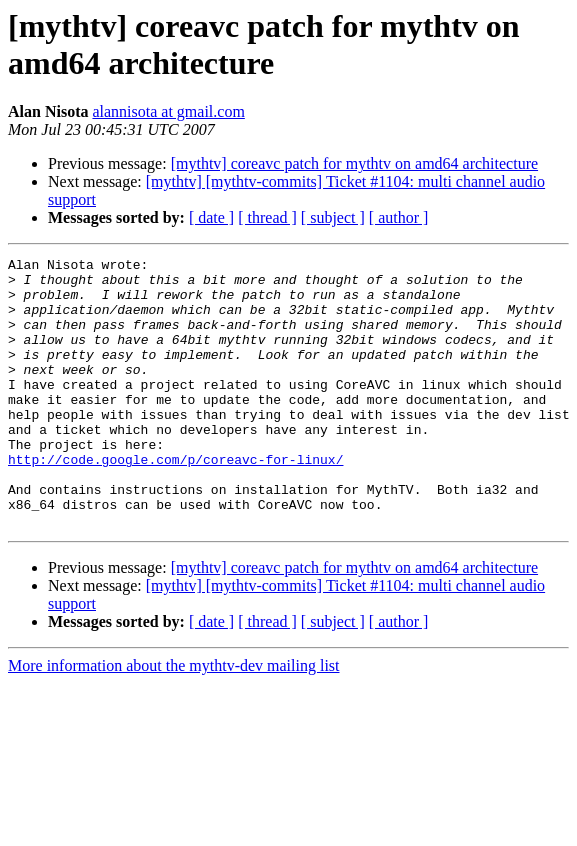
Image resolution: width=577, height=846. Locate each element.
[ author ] (399, 217)
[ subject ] (333, 217)
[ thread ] (267, 217)
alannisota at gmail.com (168, 111)
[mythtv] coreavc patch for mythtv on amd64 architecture (354, 163)
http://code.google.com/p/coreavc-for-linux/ (175, 501)
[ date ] (211, 217)
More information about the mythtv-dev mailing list (174, 719)
